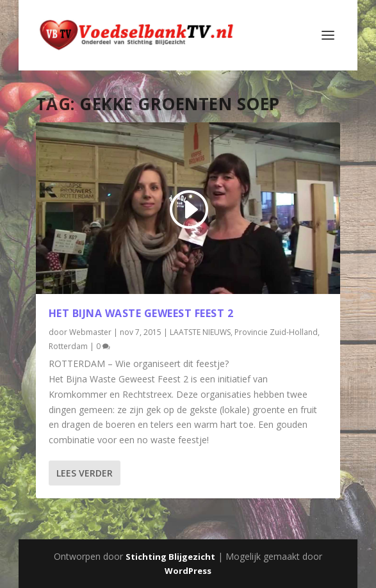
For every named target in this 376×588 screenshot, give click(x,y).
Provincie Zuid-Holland (276, 332)
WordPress (188, 571)
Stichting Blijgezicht (170, 557)
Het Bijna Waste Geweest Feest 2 (141, 313)
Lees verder (85, 473)
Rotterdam (68, 346)
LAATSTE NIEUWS (200, 332)
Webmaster (90, 332)
